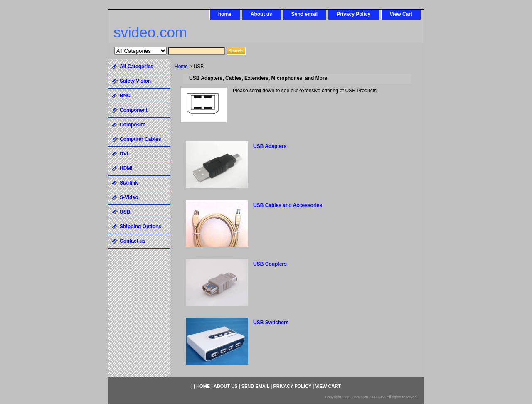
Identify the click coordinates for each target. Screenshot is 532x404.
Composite (133, 125)
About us (261, 14)
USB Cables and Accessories (288, 205)
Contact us (133, 241)
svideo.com (150, 32)
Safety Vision (135, 81)
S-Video (129, 197)
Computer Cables (140, 139)
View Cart (401, 14)
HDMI (126, 168)
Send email (304, 14)
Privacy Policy (353, 14)
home (225, 14)
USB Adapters (270, 146)
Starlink (129, 183)
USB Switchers (271, 323)
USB (125, 212)
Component (134, 110)
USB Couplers (270, 264)
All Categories (137, 67)
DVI (124, 154)
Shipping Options (140, 227)
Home (181, 67)
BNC (125, 96)
